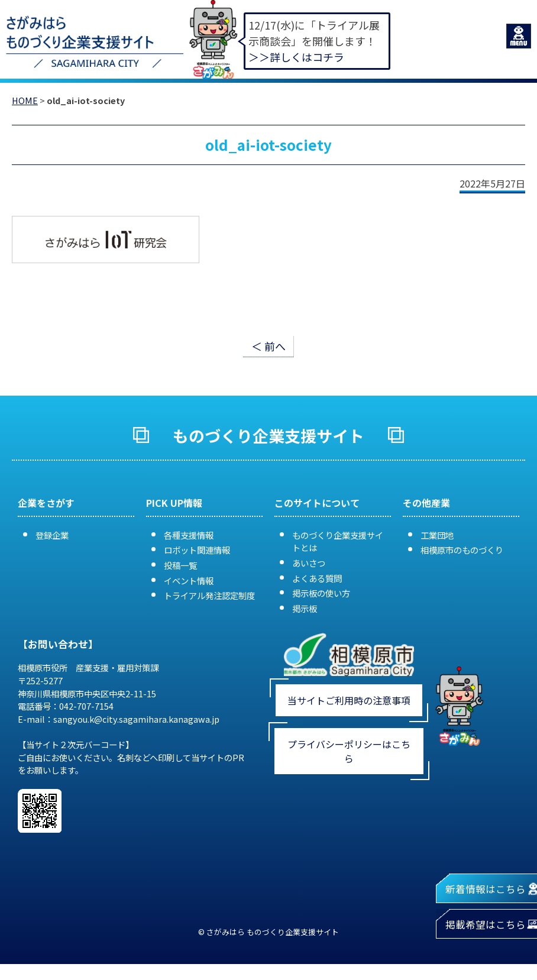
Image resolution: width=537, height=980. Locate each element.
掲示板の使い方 (321, 593)
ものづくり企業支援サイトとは (338, 541)
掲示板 (305, 608)
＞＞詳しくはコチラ (296, 57)
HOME (25, 100)
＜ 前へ (268, 346)
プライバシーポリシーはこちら (349, 751)
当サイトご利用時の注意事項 (349, 700)
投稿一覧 (180, 565)
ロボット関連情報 (197, 550)
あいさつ (309, 563)
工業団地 (437, 535)
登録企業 (52, 535)
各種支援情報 (189, 535)
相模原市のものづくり (462, 550)
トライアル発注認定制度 (209, 595)
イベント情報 (189, 580)
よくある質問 (317, 578)
